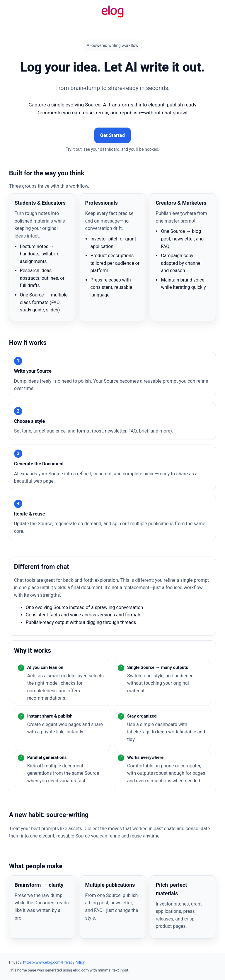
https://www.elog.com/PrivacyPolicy (54, 962)
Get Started (112, 135)
